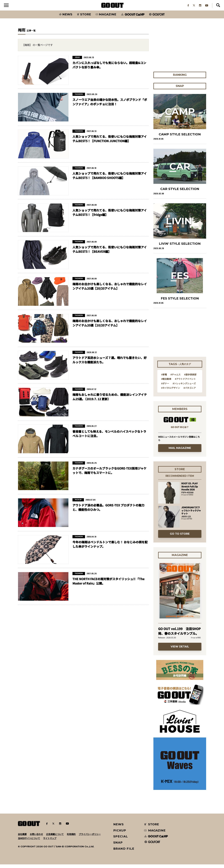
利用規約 (71, 838)
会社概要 (22, 838)
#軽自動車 (166, 382)
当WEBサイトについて (29, 842)
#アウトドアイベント (185, 382)
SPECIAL (121, 840)
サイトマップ (50, 842)
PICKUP (120, 834)
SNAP (118, 846)
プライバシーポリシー (90, 838)
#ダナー (165, 387)
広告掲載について (55, 838)
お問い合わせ (36, 838)
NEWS (119, 828)
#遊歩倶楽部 (190, 378)
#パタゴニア (190, 391)
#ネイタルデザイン (171, 391)
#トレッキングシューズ (184, 387)
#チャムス (176, 378)
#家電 (164, 378)
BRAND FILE (124, 852)
